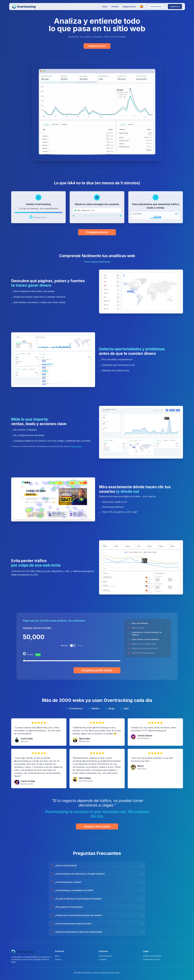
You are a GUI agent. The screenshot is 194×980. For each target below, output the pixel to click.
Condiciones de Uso (151, 959)
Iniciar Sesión (156, 6)
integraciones (76, 446)
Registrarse (175, 6)
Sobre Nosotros (106, 956)
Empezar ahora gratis (97, 826)
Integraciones (129, 7)
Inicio (105, 7)
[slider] (24, 661)
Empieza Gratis (97, 46)
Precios (115, 7)
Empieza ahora (97, 232)
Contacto (103, 959)
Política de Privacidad (152, 956)
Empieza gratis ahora (97, 670)
